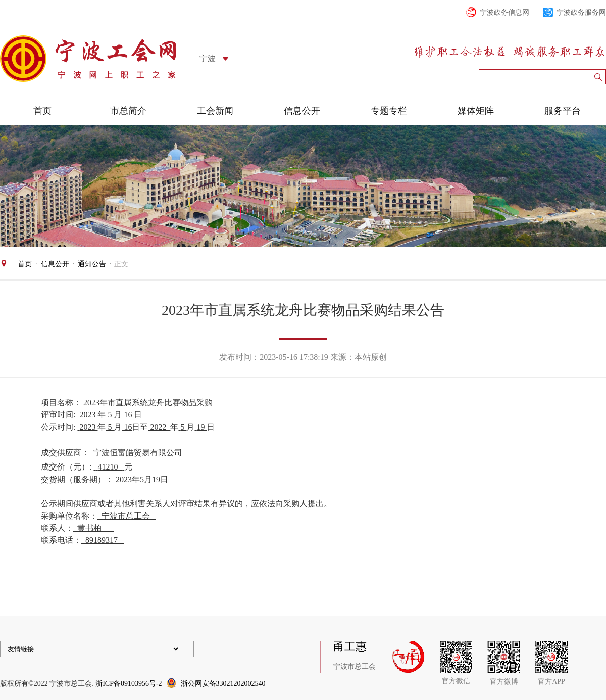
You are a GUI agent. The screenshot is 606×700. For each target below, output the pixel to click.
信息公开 (302, 111)
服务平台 (563, 111)
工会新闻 (215, 111)
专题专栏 (389, 111)
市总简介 (128, 111)
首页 (42, 111)
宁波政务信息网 (504, 12)
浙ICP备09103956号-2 (129, 684)
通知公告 (92, 264)
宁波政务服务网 (581, 12)
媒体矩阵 (476, 111)
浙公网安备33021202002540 (223, 684)
